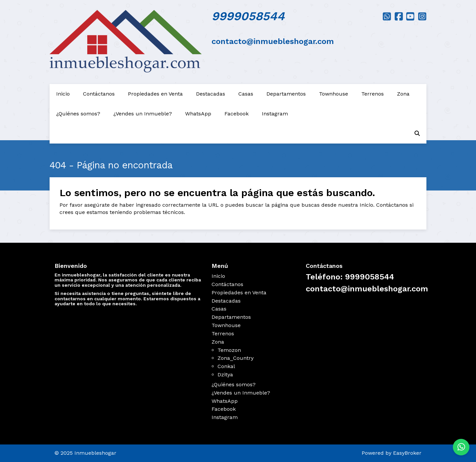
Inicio (63, 94)
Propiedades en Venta (155, 94)
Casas (246, 94)
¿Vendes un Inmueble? (143, 114)
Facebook (237, 114)
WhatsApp (198, 114)
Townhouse (334, 94)
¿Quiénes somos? (78, 114)
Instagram (275, 114)
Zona (403, 94)
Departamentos (286, 94)
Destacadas (211, 94)
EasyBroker (407, 453)
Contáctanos (99, 94)
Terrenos (373, 94)
